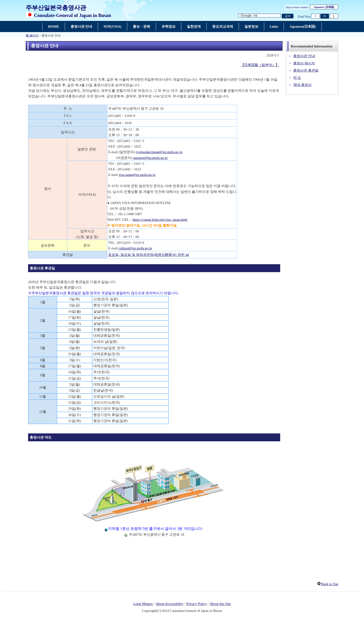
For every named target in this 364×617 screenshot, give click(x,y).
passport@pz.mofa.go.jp (150, 158)
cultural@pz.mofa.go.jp (135, 248)
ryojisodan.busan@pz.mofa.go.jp (159, 152)
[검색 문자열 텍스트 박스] (260, 16)
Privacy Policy (197, 604)
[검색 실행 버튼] (288, 16)
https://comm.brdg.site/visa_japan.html (160, 220)
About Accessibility (170, 604)
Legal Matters (143, 604)
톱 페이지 (32, 36)
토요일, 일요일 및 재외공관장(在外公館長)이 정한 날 (149, 255)
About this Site (220, 604)
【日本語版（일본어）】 (260, 65)
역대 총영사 (302, 85)
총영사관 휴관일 (306, 70)
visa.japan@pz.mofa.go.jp (137, 175)
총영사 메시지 (304, 63)
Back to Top (330, 584)
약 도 (297, 78)
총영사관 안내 (304, 56)
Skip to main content (297, 7)
